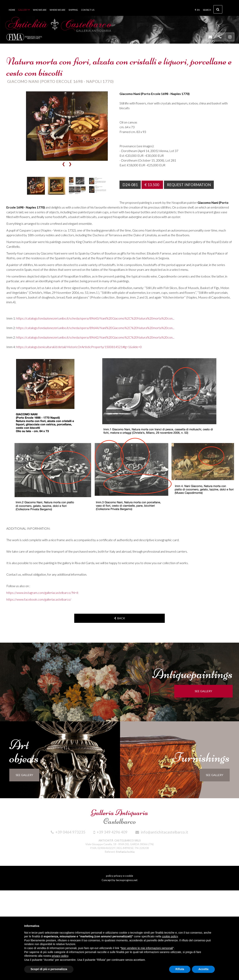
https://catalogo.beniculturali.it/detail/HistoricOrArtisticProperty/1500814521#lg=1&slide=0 (79, 347)
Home (12, 10)
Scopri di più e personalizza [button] (49, 969)
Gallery (24, 10)
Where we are (57, 10)
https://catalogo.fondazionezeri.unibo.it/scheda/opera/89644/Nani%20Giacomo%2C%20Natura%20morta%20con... (95, 328)
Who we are (40, 10)
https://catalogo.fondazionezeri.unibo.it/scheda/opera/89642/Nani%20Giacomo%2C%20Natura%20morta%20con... (95, 337)
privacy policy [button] (60, 956)
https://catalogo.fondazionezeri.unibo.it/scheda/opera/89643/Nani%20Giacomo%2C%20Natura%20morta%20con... (95, 318)
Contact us (88, 10)
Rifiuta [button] (180, 969)
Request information (189, 185)
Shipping (73, 10)
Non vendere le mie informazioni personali (147, 948)
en (197, 10)
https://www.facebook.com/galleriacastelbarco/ (39, 599)
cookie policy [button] (170, 936)
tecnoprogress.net (127, 880)
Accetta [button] (203, 969)
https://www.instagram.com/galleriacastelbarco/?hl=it (42, 593)
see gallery (206, 691)
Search (213, 9)
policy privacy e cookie (119, 876)
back (120, 618)
